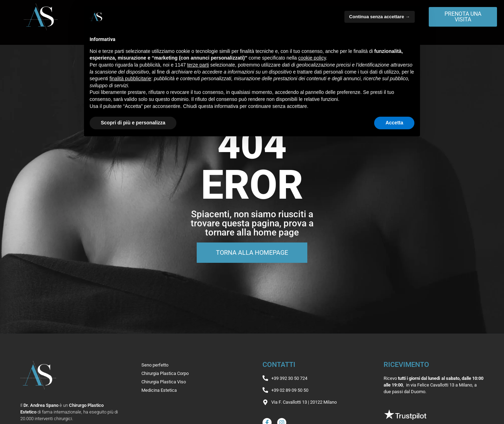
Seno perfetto (155, 365)
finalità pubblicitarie (130, 78)
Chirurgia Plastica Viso (164, 382)
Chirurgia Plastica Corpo (165, 373)
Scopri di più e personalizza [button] (133, 123)
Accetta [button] (394, 123)
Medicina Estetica (159, 390)
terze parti (198, 65)
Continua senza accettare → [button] (380, 17)
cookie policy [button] (312, 58)
